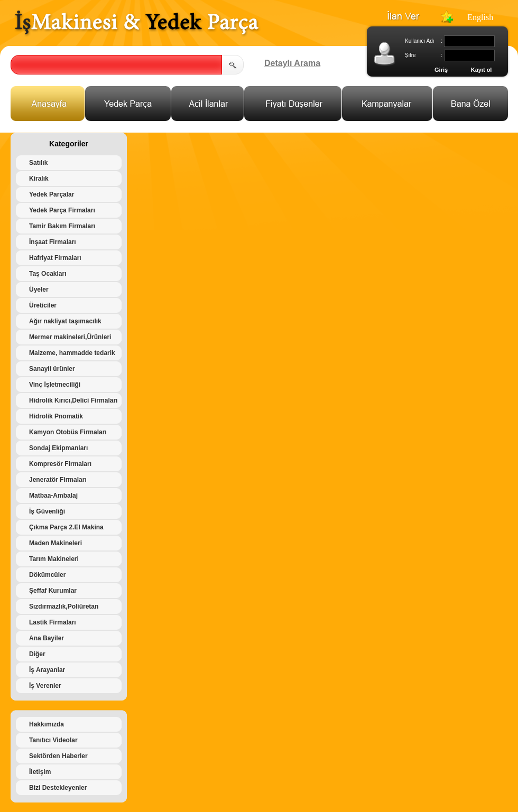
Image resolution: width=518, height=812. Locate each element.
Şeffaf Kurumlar (53, 591)
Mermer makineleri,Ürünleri (70, 337)
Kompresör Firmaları (60, 464)
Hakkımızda (47, 724)
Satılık (38, 163)
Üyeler (39, 290)
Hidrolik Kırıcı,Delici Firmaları (73, 400)
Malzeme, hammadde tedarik (72, 353)
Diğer (37, 654)
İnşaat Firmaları (53, 242)
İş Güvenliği (47, 511)
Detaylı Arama (292, 63)
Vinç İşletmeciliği (55, 385)
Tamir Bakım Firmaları (62, 226)
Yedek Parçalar (52, 194)
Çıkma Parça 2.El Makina (66, 527)
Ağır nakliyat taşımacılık (65, 321)
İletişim (40, 772)
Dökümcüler (47, 575)
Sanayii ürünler (52, 369)
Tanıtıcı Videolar (53, 740)
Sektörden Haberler (58, 756)
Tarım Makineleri (54, 559)
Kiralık (39, 179)
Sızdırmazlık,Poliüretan (64, 606)
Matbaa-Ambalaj (53, 496)
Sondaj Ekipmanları (58, 448)
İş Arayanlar (47, 670)
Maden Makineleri (55, 543)
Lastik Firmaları (53, 622)
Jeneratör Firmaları (58, 480)
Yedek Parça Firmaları (62, 210)
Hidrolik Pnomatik (56, 416)
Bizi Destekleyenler (58, 788)
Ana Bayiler (47, 638)
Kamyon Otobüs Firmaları (68, 432)
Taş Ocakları (48, 274)
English (480, 17)
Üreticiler (43, 305)
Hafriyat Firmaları (55, 258)
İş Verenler (45, 686)
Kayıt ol (482, 70)
